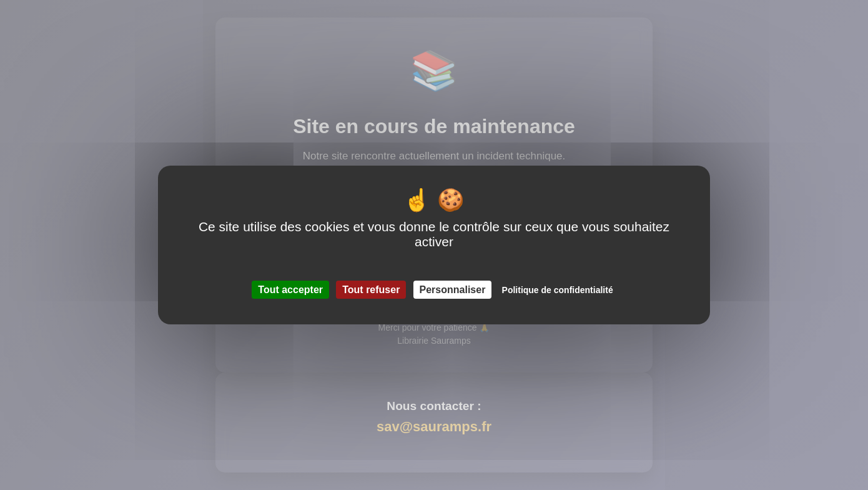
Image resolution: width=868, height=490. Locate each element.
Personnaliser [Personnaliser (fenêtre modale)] (453, 290)
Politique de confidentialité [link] (558, 290)
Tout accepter (290, 290)
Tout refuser (371, 290)
